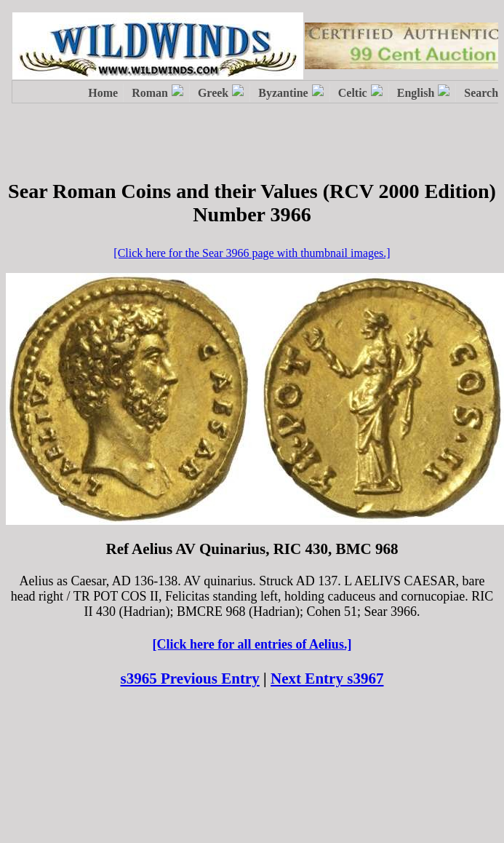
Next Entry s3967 (327, 678)
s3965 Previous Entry (189, 678)
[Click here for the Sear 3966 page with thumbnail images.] (252, 253)
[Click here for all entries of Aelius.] (252, 644)
